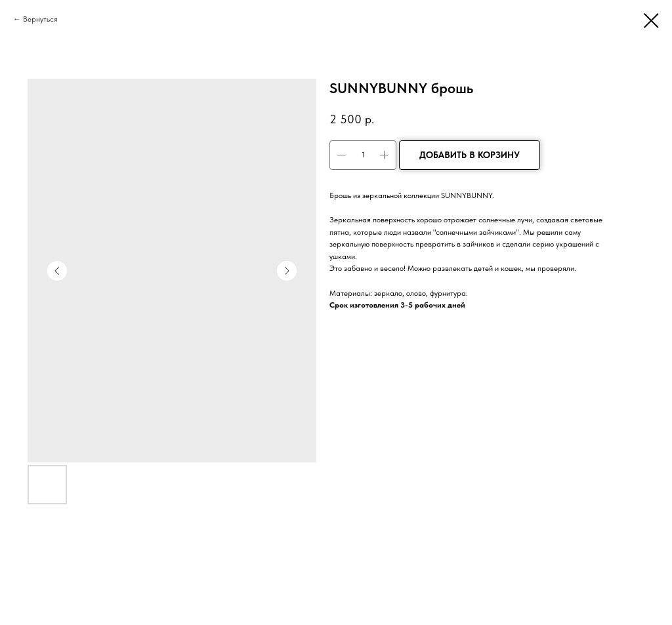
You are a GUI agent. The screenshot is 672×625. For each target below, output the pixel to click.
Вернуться (40, 19)
